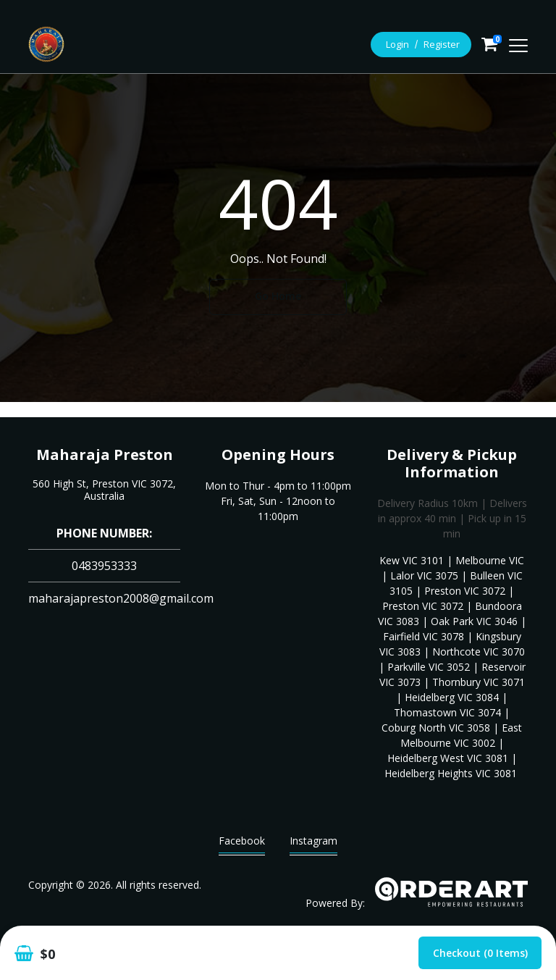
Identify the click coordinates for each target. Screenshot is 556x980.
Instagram (313, 844)
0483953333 (104, 566)
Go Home (278, 296)
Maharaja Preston (105, 455)
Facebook (242, 844)
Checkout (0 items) (480, 953)
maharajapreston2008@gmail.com (121, 598)
